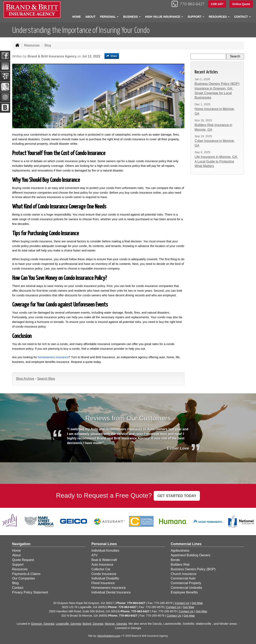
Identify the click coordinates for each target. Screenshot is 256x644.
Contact (18, 588)
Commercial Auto (183, 578)
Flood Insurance (103, 583)
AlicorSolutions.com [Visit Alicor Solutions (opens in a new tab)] (109, 636)
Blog (15, 583)
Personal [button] (109, 17)
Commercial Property (186, 583)
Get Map (197, 603)
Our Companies (24, 578)
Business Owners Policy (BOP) (193, 569)
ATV (95, 555)
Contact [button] (242, 17)
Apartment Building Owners (191, 555)
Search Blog (46, 379)
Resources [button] (219, 17)
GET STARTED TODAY (177, 496)
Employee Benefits (184, 592)
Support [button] (196, 17)
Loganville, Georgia (68, 624)
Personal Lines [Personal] (104, 544)
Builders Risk (180, 565)
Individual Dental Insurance (111, 592)
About (90, 17)
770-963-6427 (190, 5)
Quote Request (23, 560)
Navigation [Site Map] (21, 544)
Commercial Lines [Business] (186, 544)
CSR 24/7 (217, 4)
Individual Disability (105, 578)
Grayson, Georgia (42, 624)
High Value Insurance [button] (164, 17)
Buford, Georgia (93, 624)
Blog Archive (25, 379)
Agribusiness (180, 551)
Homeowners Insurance (109, 588)
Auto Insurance (102, 565)
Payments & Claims (26, 574)
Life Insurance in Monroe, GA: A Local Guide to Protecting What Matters (216, 161)
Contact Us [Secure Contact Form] (182, 603)
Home (76, 17)
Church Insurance (184, 574)
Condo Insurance (104, 574)
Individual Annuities (105, 551)
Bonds (175, 560)
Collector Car (101, 569)
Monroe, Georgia (116, 624)
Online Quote (241, 4)
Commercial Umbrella (186, 588)
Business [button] (132, 17)
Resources (32, 45)
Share (112, 56)
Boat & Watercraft (104, 560)
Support (18, 565)
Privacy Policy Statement (30, 592)
